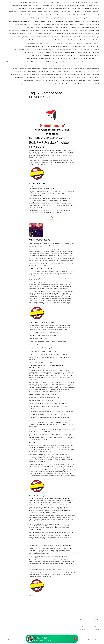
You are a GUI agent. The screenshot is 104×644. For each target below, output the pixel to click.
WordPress (97, 640)
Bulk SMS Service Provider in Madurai (48, 138)
